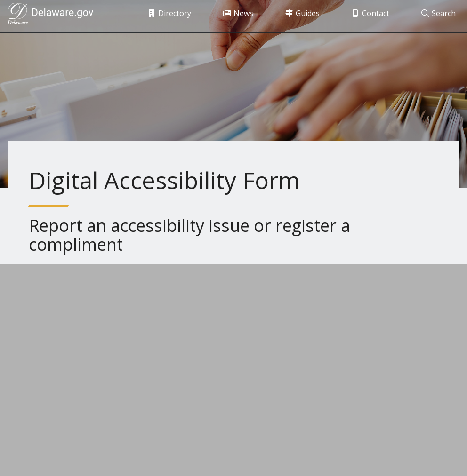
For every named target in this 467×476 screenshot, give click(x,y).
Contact (365, 16)
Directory (164, 16)
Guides (297, 16)
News (233, 16)
